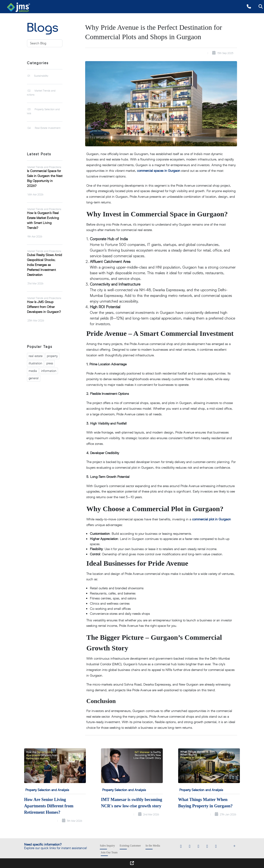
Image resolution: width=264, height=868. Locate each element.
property (52, 356)
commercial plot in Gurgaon (211, 519)
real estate (36, 356)
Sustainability (41, 76)
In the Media (153, 846)
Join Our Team (109, 852)
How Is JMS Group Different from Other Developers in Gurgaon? (44, 306)
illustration (35, 363)
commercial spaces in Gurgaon (159, 171)
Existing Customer (130, 846)
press (50, 363)
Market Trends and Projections (44, 167)
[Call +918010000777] (249, 6)
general (34, 378)
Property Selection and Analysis (47, 790)
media (33, 371)
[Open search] (261, 6)
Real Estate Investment (48, 128)
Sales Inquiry (107, 846)
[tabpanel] (45, 244)
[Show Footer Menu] (235, 846)
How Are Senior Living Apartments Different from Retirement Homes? (49, 806)
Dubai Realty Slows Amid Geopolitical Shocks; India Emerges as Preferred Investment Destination (44, 264)
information (49, 371)
